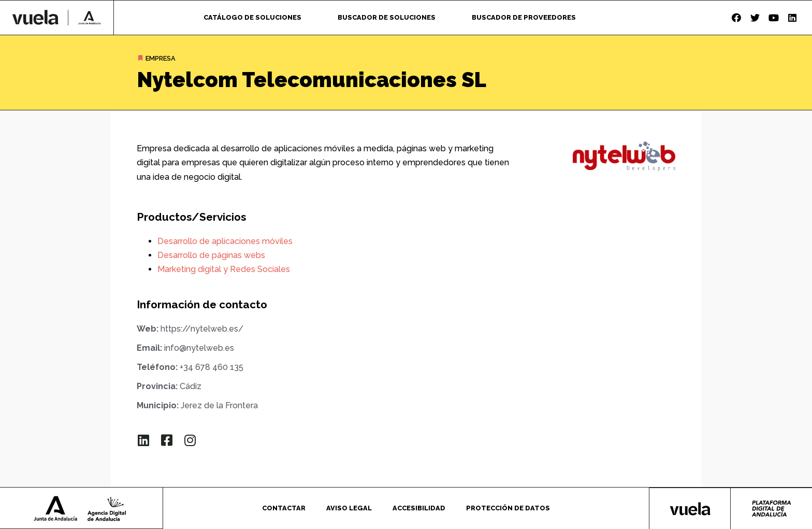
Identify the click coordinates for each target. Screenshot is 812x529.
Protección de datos (508, 507)
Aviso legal (349, 507)
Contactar (284, 507)
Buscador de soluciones (387, 17)
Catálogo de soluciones (252, 17)
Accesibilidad (419, 507)
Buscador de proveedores (524, 17)
